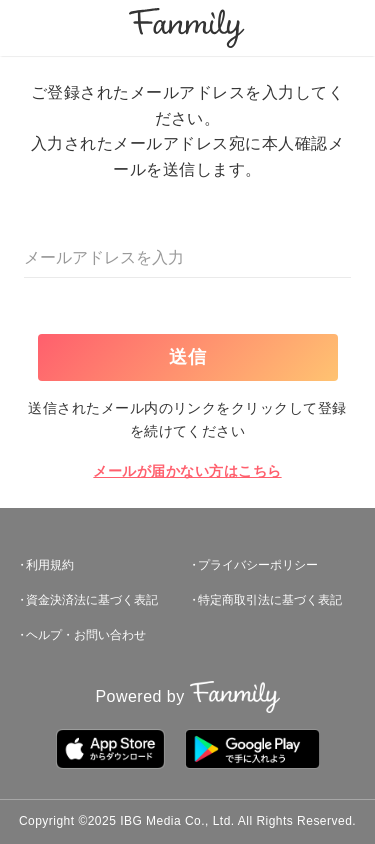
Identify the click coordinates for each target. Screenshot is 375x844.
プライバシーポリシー (258, 565)
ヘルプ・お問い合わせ (86, 635)
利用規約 (50, 565)
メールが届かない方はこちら (187, 471)
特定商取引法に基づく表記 (270, 600)
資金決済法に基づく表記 (92, 600)
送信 (189, 357)
